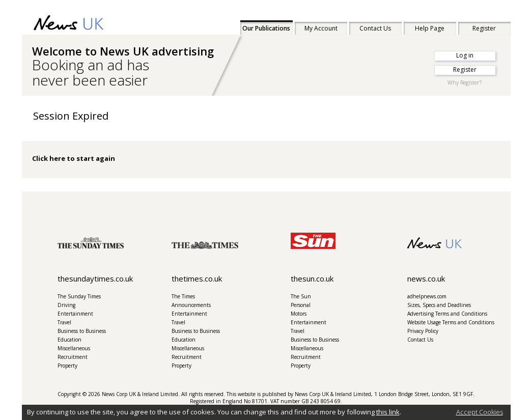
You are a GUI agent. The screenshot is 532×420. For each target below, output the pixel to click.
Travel (64, 322)
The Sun (301, 296)
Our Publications (266, 28)
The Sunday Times (79, 296)
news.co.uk (426, 279)
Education (69, 340)
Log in (465, 55)
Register (484, 28)
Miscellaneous (74, 348)
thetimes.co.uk (197, 279)
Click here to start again (74, 158)
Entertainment (75, 314)
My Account (321, 28)
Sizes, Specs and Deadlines (439, 305)
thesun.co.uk (312, 279)
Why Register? (465, 82)
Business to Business (82, 331)
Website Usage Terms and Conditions (451, 322)
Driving (66, 305)
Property (67, 366)
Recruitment (73, 357)
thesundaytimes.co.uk (95, 279)
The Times (183, 296)
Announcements (191, 305)
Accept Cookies (480, 412)
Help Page (430, 28)
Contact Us (375, 28)
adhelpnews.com (427, 296)
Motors (299, 314)
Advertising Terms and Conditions (447, 314)
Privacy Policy (423, 331)
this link (388, 412)
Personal (301, 305)
